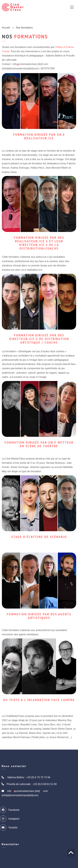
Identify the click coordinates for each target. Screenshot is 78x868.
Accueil (6, 28)
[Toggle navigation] (72, 7)
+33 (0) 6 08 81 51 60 (45, 784)
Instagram (10, 819)
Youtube (9, 827)
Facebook (10, 810)
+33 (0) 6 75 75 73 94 (38, 777)
